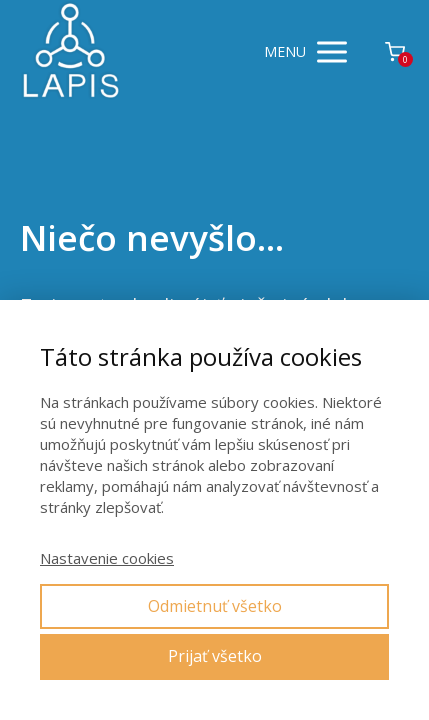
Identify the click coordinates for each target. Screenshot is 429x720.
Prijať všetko (215, 656)
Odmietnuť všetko (215, 606)
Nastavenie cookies (107, 558)
